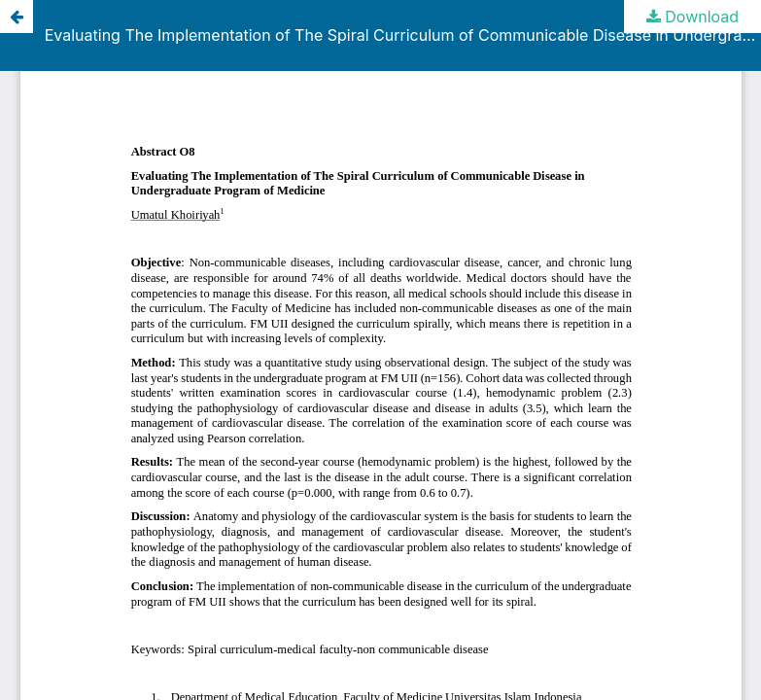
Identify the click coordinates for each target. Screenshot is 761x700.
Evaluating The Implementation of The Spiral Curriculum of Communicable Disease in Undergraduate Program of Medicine (403, 35)
